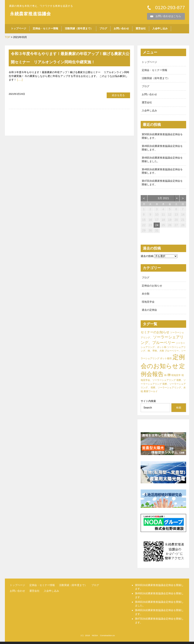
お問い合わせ (121, 29)
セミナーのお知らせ (155, 335)
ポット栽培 (166, 361)
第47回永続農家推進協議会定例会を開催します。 (162, 184)
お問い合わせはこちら (168, 16)
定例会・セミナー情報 (45, 29)
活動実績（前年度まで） (79, 29)
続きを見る (118, 95)
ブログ (103, 29)
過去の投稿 (147, 258)
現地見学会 (148, 304)
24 (157, 227)
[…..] (20, 80)
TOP (8, 37)
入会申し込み (160, 29)
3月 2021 (163, 200)
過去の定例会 (149, 312)
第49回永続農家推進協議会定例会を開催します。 (162, 149)
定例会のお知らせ (152, 288)
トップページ (18, 29)
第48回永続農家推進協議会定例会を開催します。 (162, 173)
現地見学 (176, 378)
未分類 (146, 296)
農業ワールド (151, 394)
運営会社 (141, 29)
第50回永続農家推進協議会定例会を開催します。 (162, 137)
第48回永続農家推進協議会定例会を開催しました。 (162, 161)
